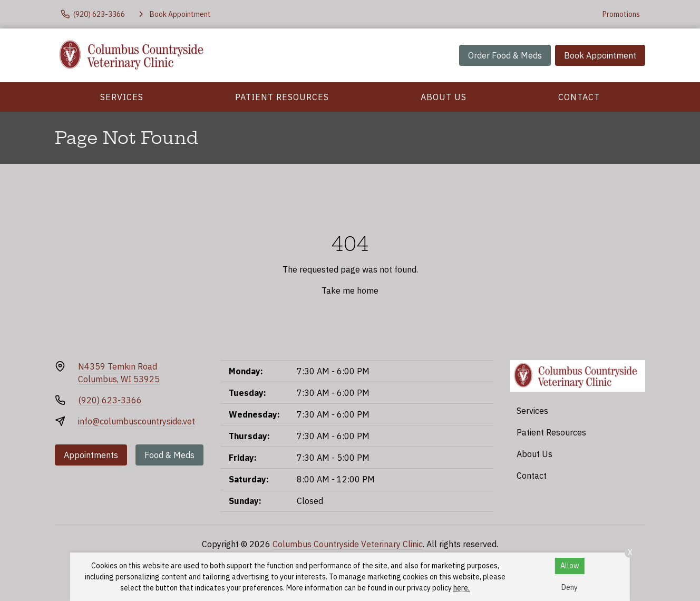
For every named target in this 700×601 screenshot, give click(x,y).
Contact (579, 97)
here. (461, 588)
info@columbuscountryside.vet (137, 421)
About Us (444, 97)
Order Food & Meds (505, 55)
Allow (570, 566)
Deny (570, 587)
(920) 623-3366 (110, 400)
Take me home (350, 290)
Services (122, 97)
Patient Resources (282, 97)
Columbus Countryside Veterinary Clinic (348, 544)
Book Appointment (600, 55)
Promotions (621, 14)
